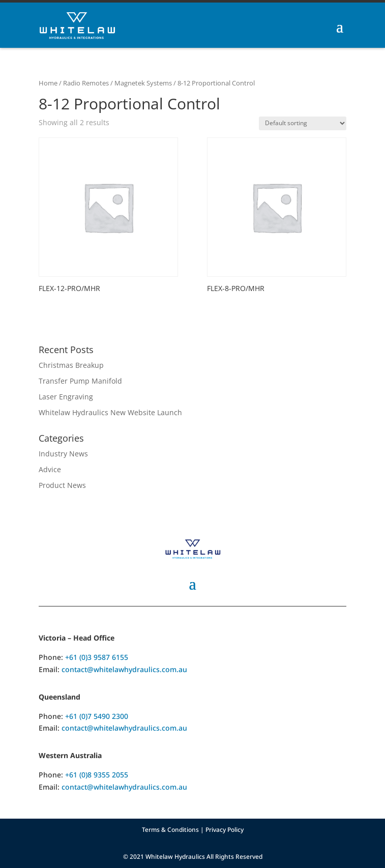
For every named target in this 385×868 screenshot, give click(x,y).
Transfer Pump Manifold (80, 381)
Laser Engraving (66, 397)
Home (48, 83)
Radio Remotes (86, 83)
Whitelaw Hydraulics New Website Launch (110, 412)
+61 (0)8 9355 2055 (97, 775)
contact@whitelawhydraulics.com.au (124, 669)
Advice (50, 469)
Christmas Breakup (71, 365)
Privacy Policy (225, 830)
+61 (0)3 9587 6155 (97, 657)
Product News (62, 485)
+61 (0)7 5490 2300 (97, 716)
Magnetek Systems (143, 83)
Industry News (63, 454)
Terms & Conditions (170, 830)
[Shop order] (303, 123)
